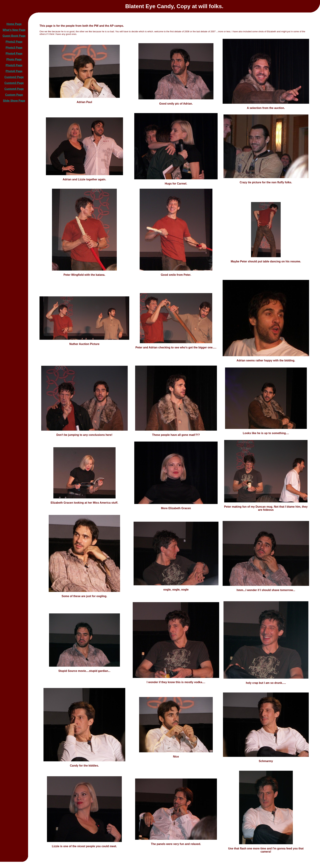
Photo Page (14, 59)
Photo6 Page (14, 71)
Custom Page (14, 95)
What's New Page (14, 30)
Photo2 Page (14, 42)
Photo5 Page (14, 65)
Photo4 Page (14, 54)
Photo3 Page (14, 48)
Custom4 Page (14, 89)
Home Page (14, 24)
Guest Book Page (14, 36)
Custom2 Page (14, 77)
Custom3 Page (14, 83)
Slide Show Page (14, 101)
